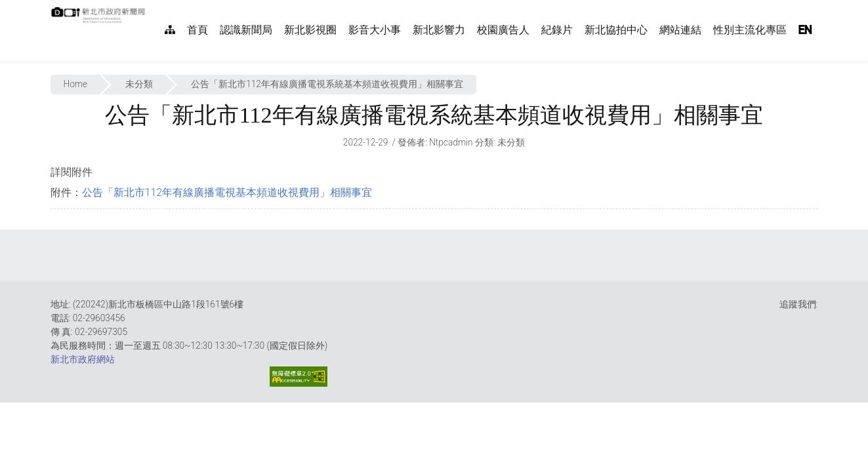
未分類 (139, 84)
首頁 (197, 30)
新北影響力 (439, 30)
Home (76, 84)
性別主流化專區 (750, 30)
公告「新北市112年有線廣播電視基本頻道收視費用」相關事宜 (227, 192)
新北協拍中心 (616, 30)
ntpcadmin (451, 142)
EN (805, 30)
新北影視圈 (310, 30)
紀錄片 (557, 30)
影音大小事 (375, 30)
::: (152, 7)
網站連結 (680, 30)
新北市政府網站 (83, 359)
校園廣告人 (503, 30)
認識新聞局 (246, 30)
